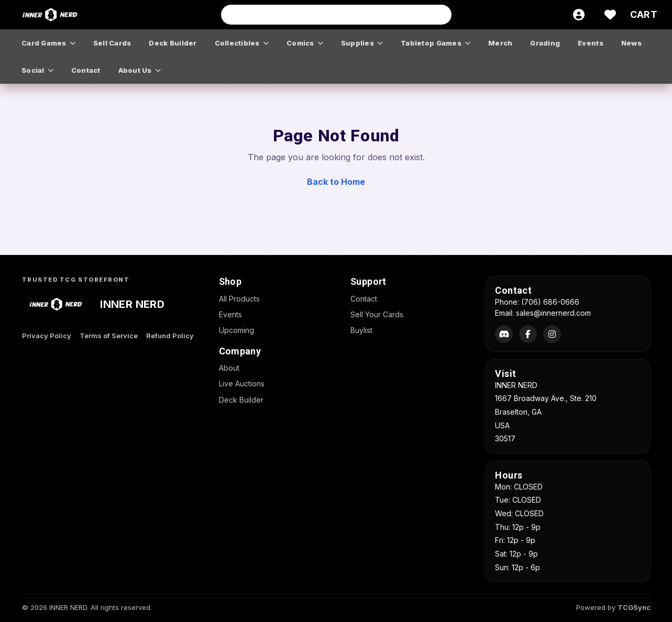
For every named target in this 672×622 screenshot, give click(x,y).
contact (86, 70)
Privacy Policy (47, 336)
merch (500, 43)
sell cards (112, 43)
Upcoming (236, 330)
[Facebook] (528, 334)
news (631, 43)
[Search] (440, 15)
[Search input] (336, 15)
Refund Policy (170, 336)
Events (230, 314)
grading (545, 43)
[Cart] (644, 15)
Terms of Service (109, 336)
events (591, 43)
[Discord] (504, 334)
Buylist (361, 330)
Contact (364, 299)
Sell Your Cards (377, 314)
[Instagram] (552, 334)
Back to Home (336, 182)
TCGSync (634, 607)
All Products (239, 299)
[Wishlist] (610, 15)
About (229, 368)
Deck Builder (241, 400)
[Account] (579, 15)
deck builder (173, 43)
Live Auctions (242, 384)
